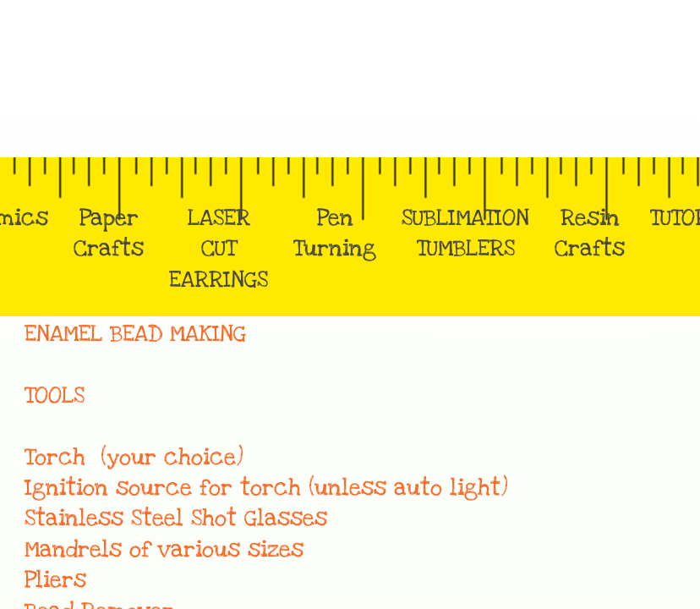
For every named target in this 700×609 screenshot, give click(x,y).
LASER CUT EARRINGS (219, 249)
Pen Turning (335, 233)
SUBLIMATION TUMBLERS (465, 233)
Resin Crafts (590, 233)
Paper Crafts (109, 233)
